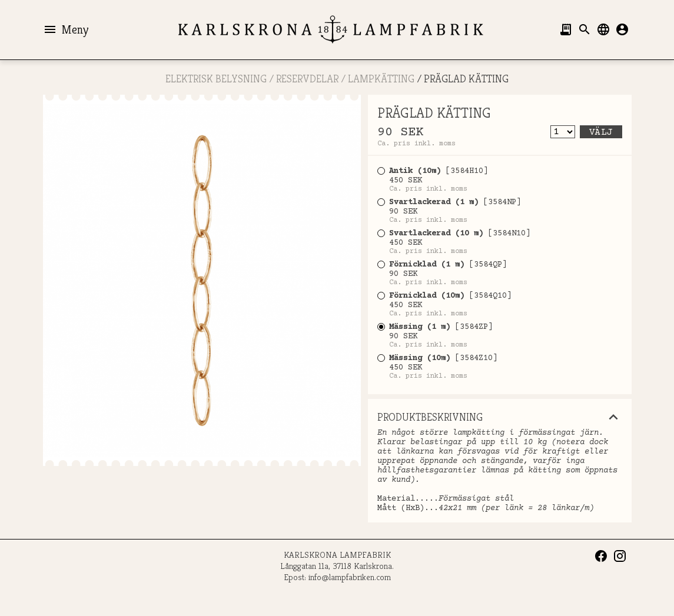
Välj (601, 132)
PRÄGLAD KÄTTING (466, 79)
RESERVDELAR (307, 79)
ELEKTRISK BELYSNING (216, 79)
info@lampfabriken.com (350, 577)
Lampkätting (381, 79)
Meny (66, 29)
